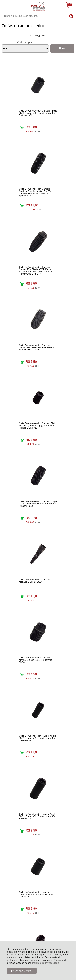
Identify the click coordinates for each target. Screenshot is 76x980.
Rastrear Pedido (21, 858)
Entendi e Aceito (21, 971)
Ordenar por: (25, 42)
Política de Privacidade (46, 963)
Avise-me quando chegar (62, 679)
